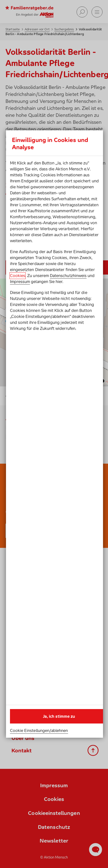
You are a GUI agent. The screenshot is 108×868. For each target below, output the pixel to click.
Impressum (20, 282)
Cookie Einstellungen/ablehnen (39, 730)
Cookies (18, 276)
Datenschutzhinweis (68, 276)
